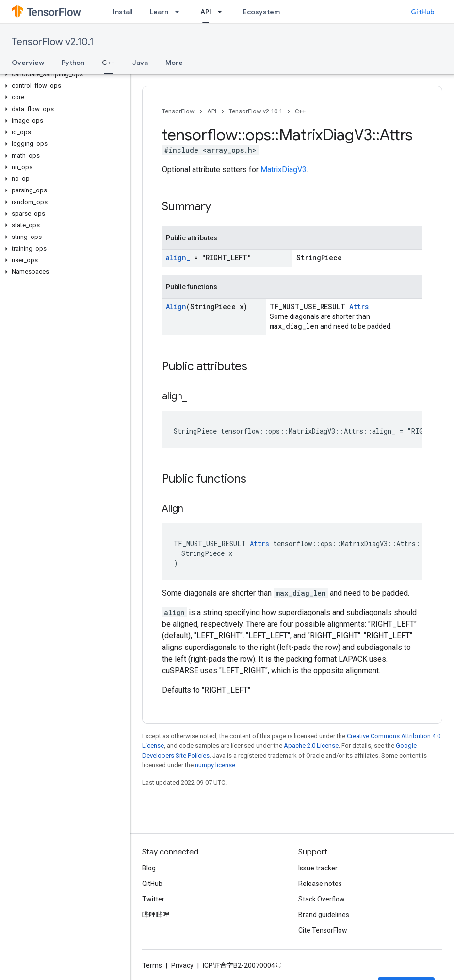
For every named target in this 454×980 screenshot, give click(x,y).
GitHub (423, 12)
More (174, 63)
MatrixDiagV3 (284, 169)
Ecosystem (261, 12)
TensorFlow (178, 111)
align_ (178, 258)
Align (176, 307)
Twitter (153, 899)
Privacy (182, 965)
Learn (159, 12)
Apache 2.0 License (311, 746)
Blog (149, 868)
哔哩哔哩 (156, 915)
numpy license (215, 765)
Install (123, 12)
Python (73, 63)
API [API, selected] (206, 12)
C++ (300, 111)
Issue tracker (318, 868)
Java (140, 63)
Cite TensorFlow (323, 930)
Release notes (320, 884)
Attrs (359, 307)
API (212, 111)
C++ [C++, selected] (108, 63)
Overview (28, 63)
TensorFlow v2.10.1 (53, 42)
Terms (152, 965)
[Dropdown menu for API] (223, 12)
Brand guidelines (324, 915)
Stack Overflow (322, 899)
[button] (63, 74)
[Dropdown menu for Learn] (180, 12)
